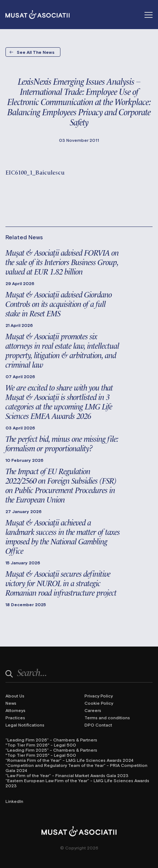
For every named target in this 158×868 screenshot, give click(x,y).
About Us (15, 696)
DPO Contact (98, 725)
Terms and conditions (107, 717)
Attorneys (15, 710)
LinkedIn (14, 801)
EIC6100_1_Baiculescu (35, 172)
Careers (93, 710)
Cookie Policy (99, 703)
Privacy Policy (99, 696)
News (11, 703)
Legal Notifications (25, 725)
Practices (15, 717)
